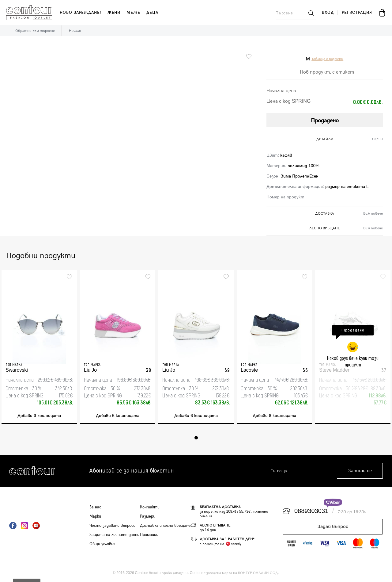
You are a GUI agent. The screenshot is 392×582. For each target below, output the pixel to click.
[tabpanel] (39, 347)
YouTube (36, 526)
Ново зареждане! (81, 13)
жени (114, 13)
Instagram (24, 526)
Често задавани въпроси (112, 526)
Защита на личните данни (114, 535)
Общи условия (102, 544)
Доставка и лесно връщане (165, 526)
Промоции (149, 535)
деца (152, 13)
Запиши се (360, 471)
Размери (148, 516)
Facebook (13, 526)
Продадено (325, 121)
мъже (133, 13)
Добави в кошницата (39, 416)
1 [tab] (196, 438)
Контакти (150, 507)
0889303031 (311, 511)
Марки (95, 516)
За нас (95, 507)
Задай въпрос (333, 527)
